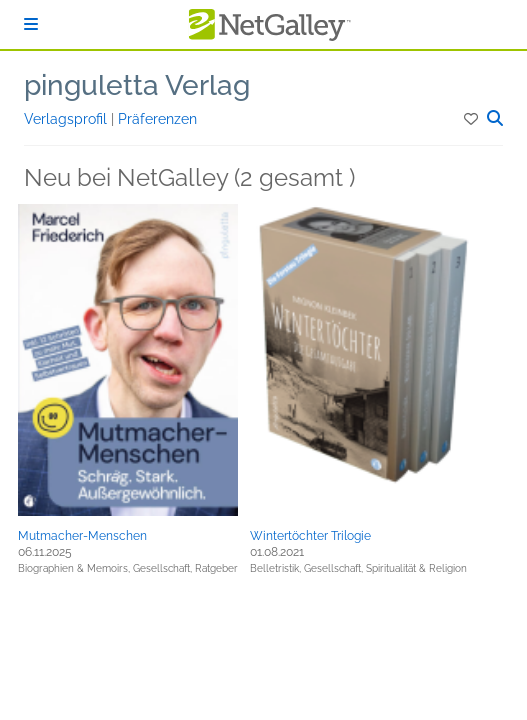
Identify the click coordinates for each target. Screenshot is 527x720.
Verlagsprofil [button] (67, 119)
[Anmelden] (31, 24)
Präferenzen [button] (157, 119)
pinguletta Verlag (137, 85)
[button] (472, 119)
